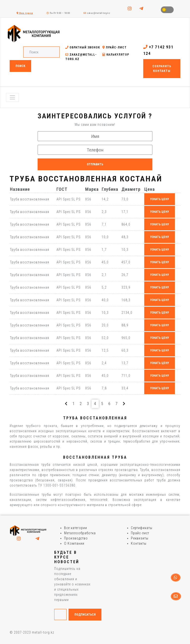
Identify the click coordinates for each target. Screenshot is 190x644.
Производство (76, 538)
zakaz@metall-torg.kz (97, 13)
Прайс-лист (115, 47)
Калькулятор (116, 55)
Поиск (20, 66)
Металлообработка (80, 533)
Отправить (95, 164)
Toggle (167, 10)
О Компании (74, 543)
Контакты (139, 543)
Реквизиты (140, 538)
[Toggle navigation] (12, 97)
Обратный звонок (83, 47)
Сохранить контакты (162, 68)
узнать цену (160, 199)
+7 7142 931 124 (158, 50)
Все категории (76, 528)
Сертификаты (142, 528)
